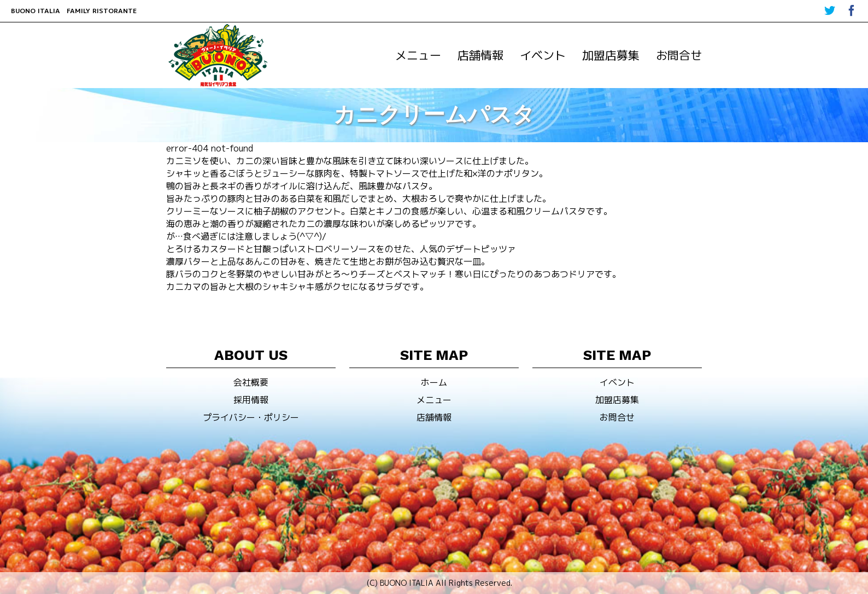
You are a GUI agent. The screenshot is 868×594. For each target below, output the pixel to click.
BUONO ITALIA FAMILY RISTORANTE (74, 11)
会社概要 (251, 382)
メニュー (418, 55)
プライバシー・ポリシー (251, 417)
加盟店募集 (611, 55)
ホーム (434, 382)
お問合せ (679, 55)
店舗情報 (480, 55)
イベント (543, 55)
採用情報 (251, 400)
